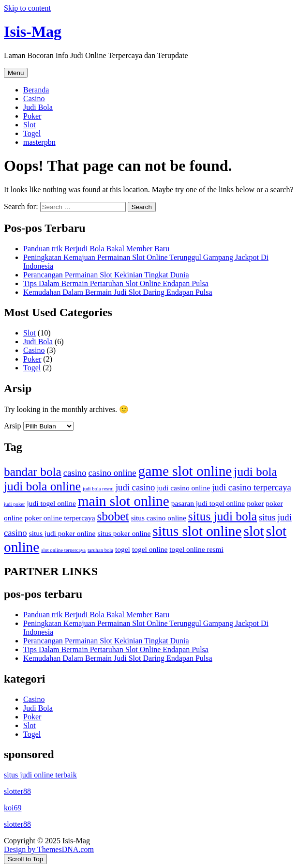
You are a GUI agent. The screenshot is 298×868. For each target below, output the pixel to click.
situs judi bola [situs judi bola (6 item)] (223, 516)
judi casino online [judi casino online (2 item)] (183, 488)
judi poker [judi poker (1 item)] (15, 504)
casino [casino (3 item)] (75, 473)
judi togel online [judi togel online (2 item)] (52, 503)
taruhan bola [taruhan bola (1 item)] (100, 550)
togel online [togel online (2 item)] (150, 549)
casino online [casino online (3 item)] (112, 473)
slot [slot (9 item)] (253, 531)
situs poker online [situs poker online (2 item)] (124, 533)
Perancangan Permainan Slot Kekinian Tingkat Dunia (106, 275)
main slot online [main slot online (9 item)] (124, 501)
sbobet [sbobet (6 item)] (113, 516)
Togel (32, 133)
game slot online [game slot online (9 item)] (185, 471)
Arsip (13, 426)
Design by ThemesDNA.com (49, 849)
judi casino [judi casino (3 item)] (135, 487)
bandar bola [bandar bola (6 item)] (33, 472)
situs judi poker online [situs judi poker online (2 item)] (62, 533)
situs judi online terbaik (40, 775)
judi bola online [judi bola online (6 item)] (42, 486)
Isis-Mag (33, 31)
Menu (16, 73)
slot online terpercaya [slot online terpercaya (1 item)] (63, 550)
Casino (34, 99)
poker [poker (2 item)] (255, 503)
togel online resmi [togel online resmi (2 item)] (196, 549)
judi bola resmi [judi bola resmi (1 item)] (98, 489)
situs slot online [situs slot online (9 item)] (197, 531)
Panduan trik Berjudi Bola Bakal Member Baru (96, 249)
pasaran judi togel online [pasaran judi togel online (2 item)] (208, 503)
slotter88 (17, 791)
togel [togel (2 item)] (123, 549)
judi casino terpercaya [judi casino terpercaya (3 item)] (252, 487)
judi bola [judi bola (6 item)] (255, 472)
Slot (30, 125)
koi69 (13, 808)
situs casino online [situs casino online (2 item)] (159, 518)
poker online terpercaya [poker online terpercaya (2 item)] (60, 518)
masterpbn (39, 142)
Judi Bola (38, 107)
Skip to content (27, 8)
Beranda (36, 90)
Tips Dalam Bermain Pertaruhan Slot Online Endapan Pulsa (116, 283)
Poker (32, 116)
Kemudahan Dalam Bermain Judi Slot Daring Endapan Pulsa (118, 292)
